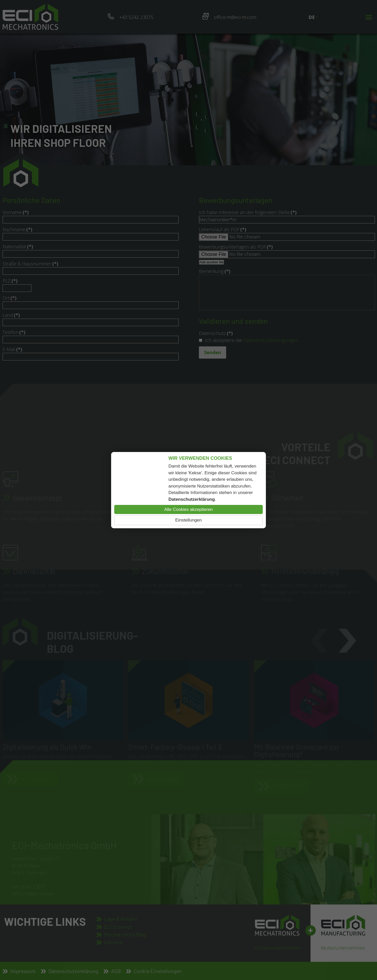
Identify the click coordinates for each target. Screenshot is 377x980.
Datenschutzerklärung (192, 499)
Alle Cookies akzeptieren (188, 509)
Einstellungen (188, 520)
